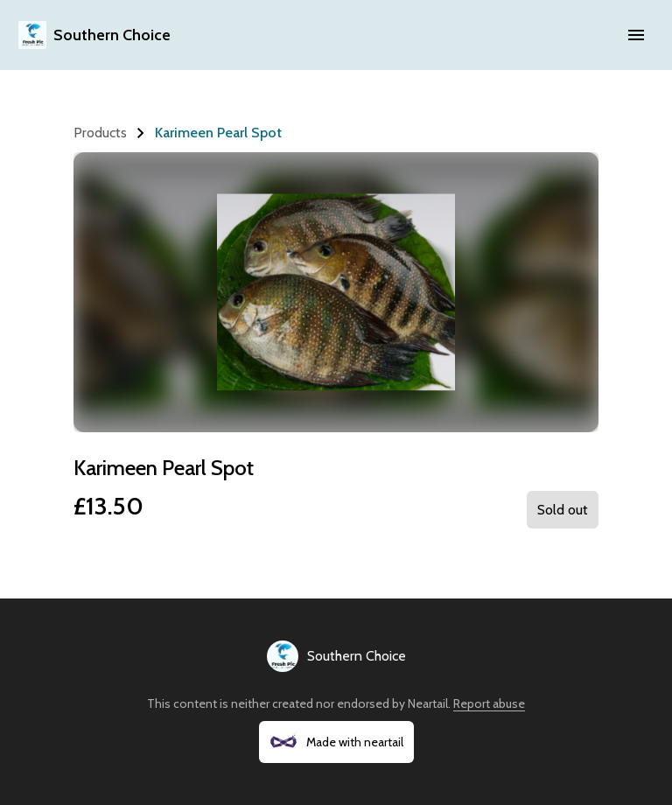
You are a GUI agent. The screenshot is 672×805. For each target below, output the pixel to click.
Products (100, 133)
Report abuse (489, 703)
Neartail (428, 703)
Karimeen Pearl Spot (218, 133)
